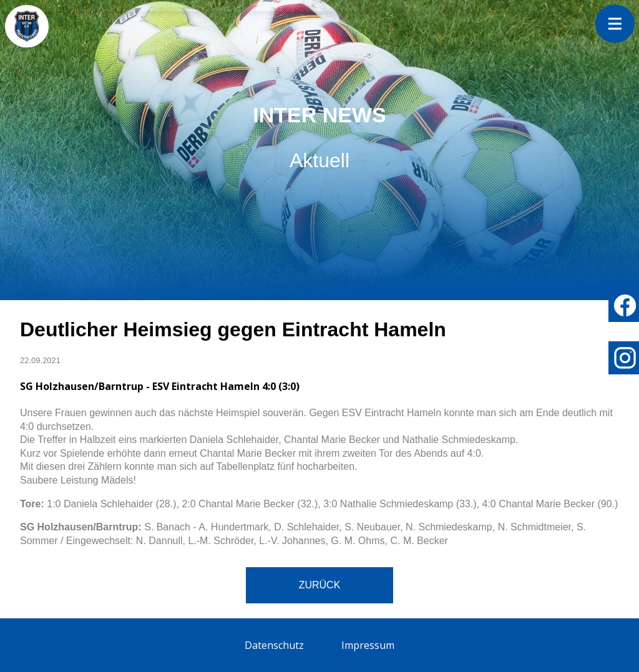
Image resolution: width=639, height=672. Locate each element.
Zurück (320, 585)
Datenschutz (274, 645)
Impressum (368, 645)
